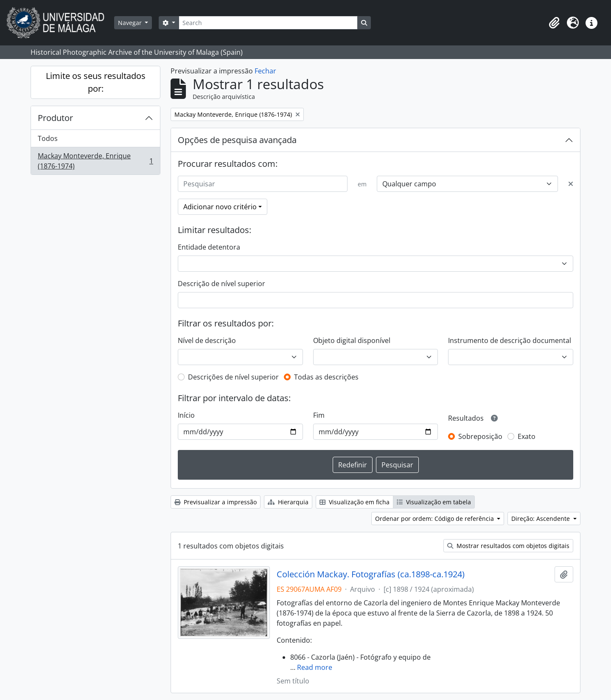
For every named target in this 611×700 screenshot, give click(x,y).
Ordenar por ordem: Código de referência (435, 519)
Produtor (55, 118)
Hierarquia (288, 502)
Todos (48, 138)
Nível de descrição (207, 340)
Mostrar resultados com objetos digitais (508, 546)
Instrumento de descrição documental (510, 340)
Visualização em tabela (434, 502)
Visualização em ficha (355, 502)
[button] (554, 23)
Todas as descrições (326, 377)
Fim (319, 415)
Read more (315, 667)
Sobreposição (480, 436)
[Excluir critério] (571, 184)
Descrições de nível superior (233, 377)
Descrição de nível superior (221, 284)
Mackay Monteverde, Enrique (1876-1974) (95, 161)
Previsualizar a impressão (216, 502)
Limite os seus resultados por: (96, 82)
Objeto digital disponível (352, 340)
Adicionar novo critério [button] (220, 207)
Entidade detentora (209, 247)
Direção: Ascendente (541, 519)
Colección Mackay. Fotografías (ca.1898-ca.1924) (371, 574)
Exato (527, 436)
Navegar (131, 23)
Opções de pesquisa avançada (237, 140)
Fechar (265, 71)
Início (186, 415)
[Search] (268, 23)
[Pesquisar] (263, 184)
